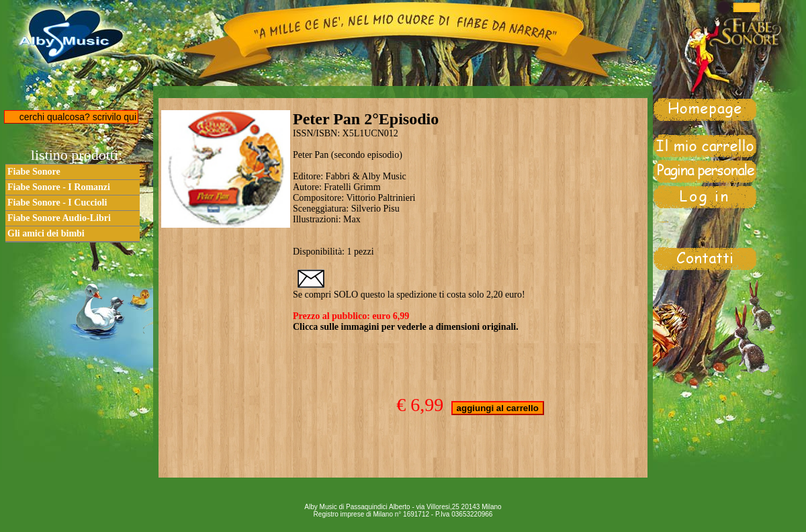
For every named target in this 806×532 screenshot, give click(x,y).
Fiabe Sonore (34, 172)
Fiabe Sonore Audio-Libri (59, 218)
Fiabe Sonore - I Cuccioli (57, 203)
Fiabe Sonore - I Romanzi (59, 187)
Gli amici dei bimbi (46, 233)
